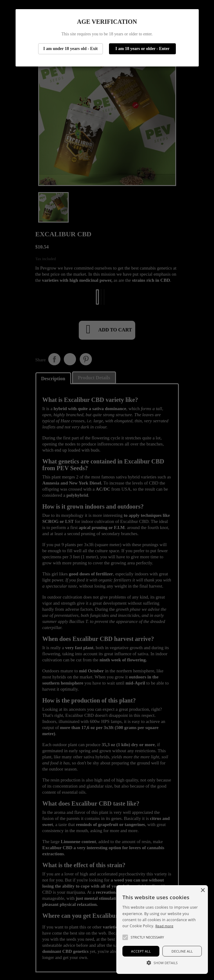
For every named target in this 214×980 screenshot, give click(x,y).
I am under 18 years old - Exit (71, 49)
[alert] (162, 930)
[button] (125, 937)
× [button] (203, 891)
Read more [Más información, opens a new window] (164, 926)
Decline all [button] (182, 951)
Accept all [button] (141, 951)
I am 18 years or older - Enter (142, 49)
